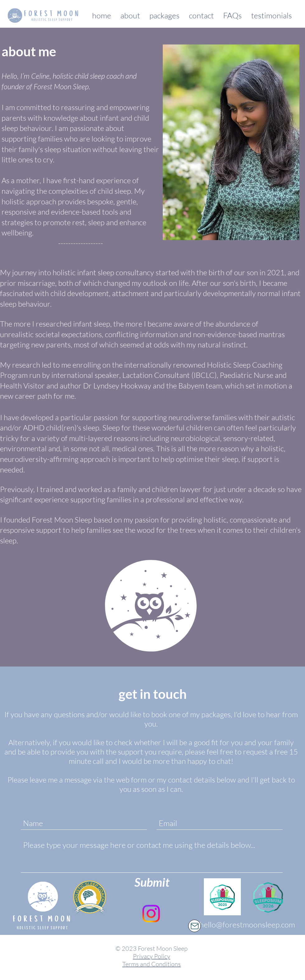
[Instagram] (151, 914)
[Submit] (152, 882)
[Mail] (195, 926)
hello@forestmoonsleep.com (247, 924)
